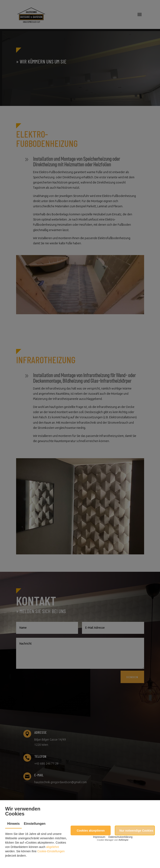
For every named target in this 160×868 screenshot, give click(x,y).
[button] (91, 830)
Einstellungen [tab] (35, 824)
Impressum (99, 837)
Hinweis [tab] (13, 824)
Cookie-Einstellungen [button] (51, 851)
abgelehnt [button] (52, 847)
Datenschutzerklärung (120, 837)
